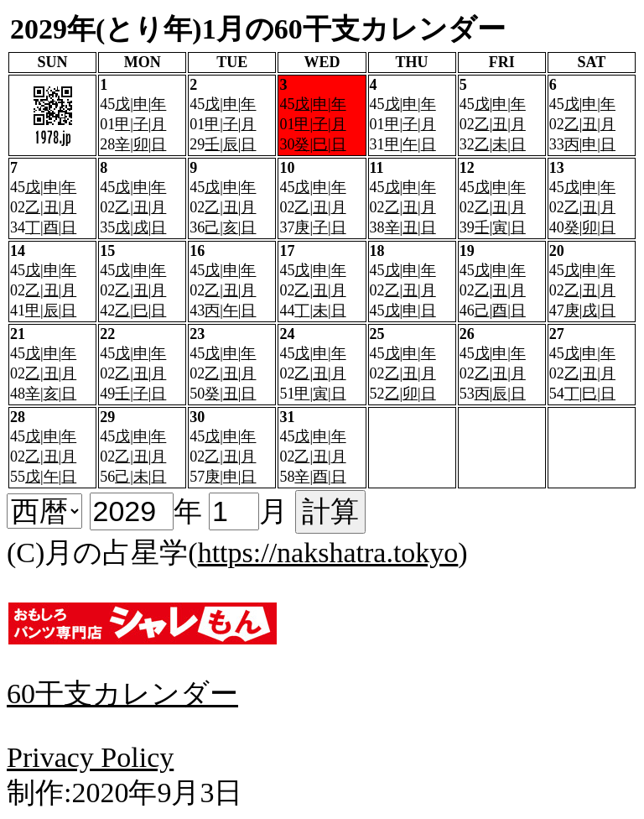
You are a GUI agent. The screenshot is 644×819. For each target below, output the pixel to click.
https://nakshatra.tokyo (328, 553)
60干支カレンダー (122, 694)
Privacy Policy (90, 757)
